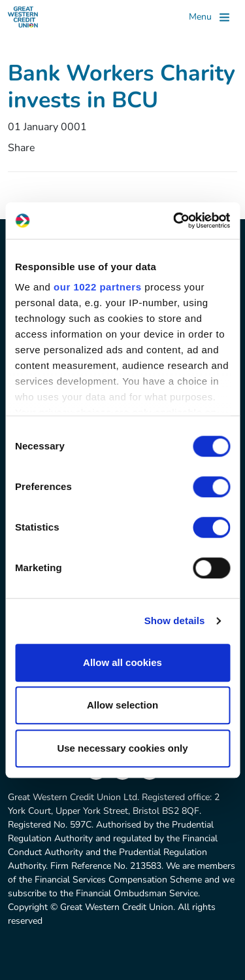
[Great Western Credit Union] (23, 17)
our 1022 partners (97, 287)
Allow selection (122, 705)
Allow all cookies (122, 662)
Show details (175, 621)
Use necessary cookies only (122, 748)
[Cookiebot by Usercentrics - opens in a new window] (174, 220)
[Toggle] (209, 17)
